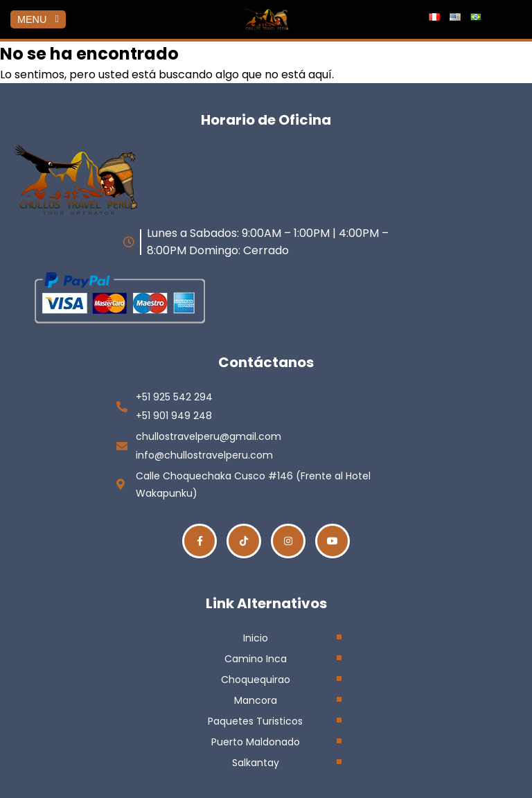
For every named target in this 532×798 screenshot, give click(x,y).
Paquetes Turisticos (255, 721)
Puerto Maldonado (256, 742)
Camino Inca (256, 659)
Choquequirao (256, 680)
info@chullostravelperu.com (204, 455)
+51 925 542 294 (174, 397)
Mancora (256, 700)
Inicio (256, 638)
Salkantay (256, 763)
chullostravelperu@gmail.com (209, 436)
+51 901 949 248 (174, 416)
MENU (38, 19)
